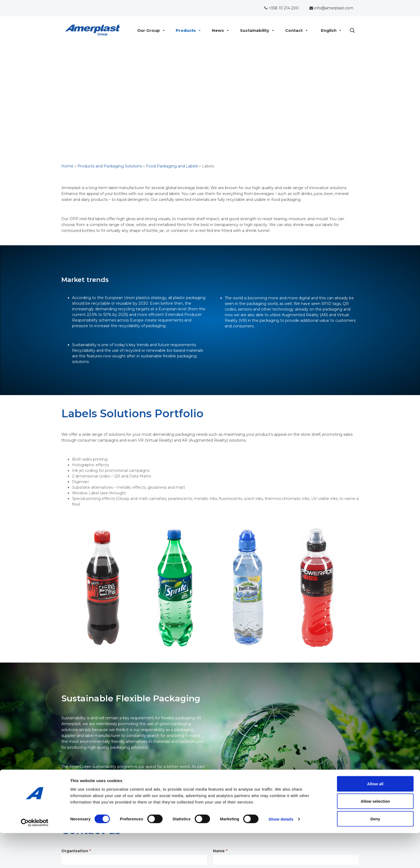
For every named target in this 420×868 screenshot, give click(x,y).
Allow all (375, 819)
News (219, 30)
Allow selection (375, 836)
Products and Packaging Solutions (110, 166)
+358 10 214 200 (282, 8)
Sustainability (256, 30)
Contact (295, 30)
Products (187, 30)
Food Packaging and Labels (172, 166)
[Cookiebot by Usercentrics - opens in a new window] (35, 858)
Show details (281, 854)
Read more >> (75, 778)
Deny (375, 854)
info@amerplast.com (331, 8)
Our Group (150, 30)
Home (67, 166)
